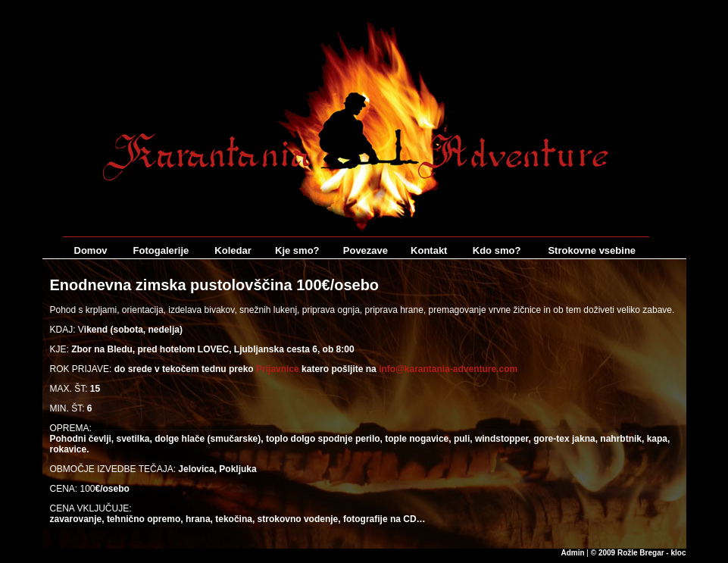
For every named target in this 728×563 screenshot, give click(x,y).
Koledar (233, 250)
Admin (572, 553)
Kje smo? (297, 250)
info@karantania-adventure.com (448, 369)
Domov (91, 250)
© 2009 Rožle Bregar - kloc (639, 553)
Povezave (366, 250)
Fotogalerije (161, 250)
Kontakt (429, 250)
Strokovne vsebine (592, 250)
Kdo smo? (497, 250)
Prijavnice (278, 369)
